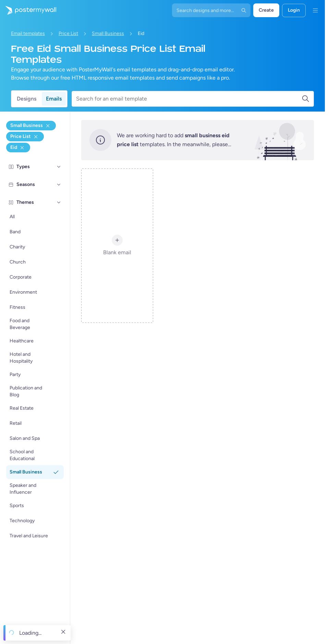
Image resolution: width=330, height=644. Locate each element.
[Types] (59, 167)
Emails (54, 99)
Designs (27, 99)
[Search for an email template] (189, 99)
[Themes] (59, 202)
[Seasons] (59, 185)
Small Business (108, 33)
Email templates (28, 33)
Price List (68, 33)
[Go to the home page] (28, 10)
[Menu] (315, 10)
